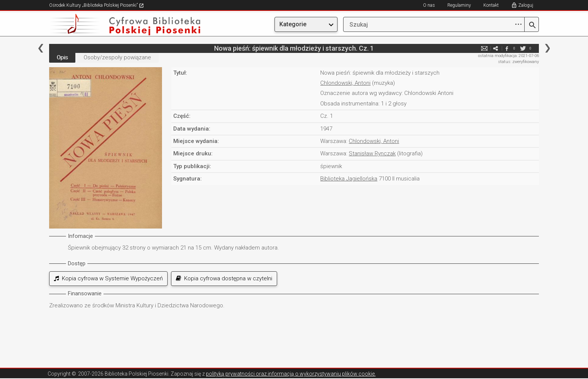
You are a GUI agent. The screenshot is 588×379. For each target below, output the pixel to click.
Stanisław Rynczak (372, 153)
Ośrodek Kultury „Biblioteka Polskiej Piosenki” (97, 5)
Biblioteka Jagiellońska (349, 179)
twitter (523, 48)
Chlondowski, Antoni (345, 83)
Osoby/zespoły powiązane (117, 57)
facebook (507, 48)
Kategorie (293, 24)
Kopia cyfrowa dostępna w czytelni (224, 278)
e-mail (484, 48)
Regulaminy (459, 5)
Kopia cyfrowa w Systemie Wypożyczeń (108, 278)
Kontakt (491, 5)
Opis (62, 57)
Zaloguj (526, 5)
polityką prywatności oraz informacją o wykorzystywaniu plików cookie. (291, 374)
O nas (429, 5)
